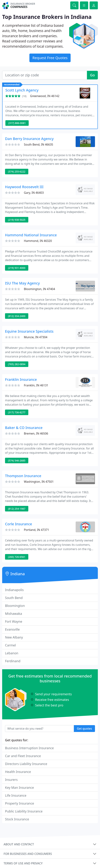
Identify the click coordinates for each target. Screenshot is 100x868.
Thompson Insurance (23, 476)
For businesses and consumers (28, 854)
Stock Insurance (17, 819)
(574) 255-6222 (17, 172)
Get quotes (84, 729)
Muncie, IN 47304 (36, 337)
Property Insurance (20, 803)
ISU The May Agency (22, 283)
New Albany (14, 637)
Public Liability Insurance (24, 811)
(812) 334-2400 (17, 316)
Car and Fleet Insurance (23, 756)
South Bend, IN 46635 (38, 144)
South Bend (14, 598)
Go (92, 75)
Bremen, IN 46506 (36, 433)
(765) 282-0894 (17, 364)
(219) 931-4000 (17, 268)
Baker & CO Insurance (24, 428)
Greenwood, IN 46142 (45, 96)
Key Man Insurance (19, 787)
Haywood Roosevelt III (24, 187)
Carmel (10, 645)
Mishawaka (14, 614)
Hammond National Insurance (31, 235)
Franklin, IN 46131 (36, 385)
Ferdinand (13, 661)
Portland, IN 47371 (36, 530)
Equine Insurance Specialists (29, 331)
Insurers (11, 780)
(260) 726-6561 (17, 557)
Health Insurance (18, 772)
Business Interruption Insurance (29, 748)
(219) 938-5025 (17, 220)
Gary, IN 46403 (34, 193)
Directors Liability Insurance (26, 764)
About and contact (19, 844)
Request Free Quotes (50, 58)
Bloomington (15, 606)
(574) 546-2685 (17, 461)
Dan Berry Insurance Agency (29, 139)
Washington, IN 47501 (39, 482)
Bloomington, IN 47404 (39, 289)
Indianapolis (14, 590)
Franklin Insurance (21, 379)
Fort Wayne (14, 621)
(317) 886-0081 (17, 123)
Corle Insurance (19, 524)
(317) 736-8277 (17, 412)
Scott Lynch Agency (22, 90)
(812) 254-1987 (17, 509)
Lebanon (12, 653)
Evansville (12, 629)
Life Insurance (16, 795)
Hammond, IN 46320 (38, 241)
